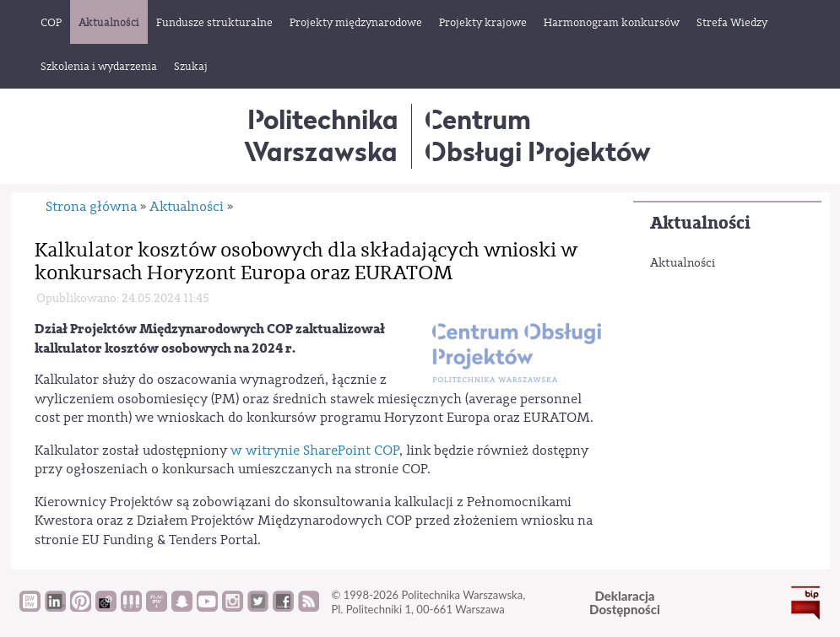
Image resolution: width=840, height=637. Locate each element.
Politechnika (321, 135)
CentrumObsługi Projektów (538, 135)
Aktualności (700, 223)
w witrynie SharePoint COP (315, 451)
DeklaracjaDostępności (625, 603)
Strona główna (91, 207)
